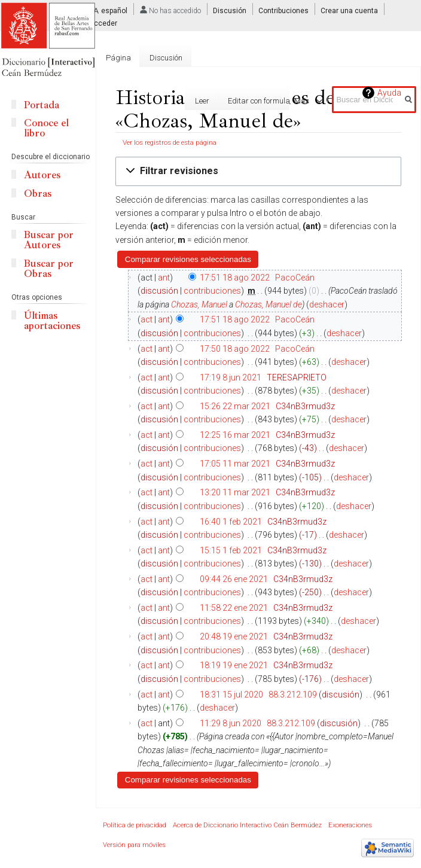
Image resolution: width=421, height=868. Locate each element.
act (147, 319)
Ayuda (389, 93)
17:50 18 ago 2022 (235, 349)
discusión (159, 291)
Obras (38, 194)
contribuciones (212, 291)
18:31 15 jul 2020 (231, 695)
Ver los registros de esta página (170, 142)
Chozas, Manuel (199, 304)
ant (164, 278)
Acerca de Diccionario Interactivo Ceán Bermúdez (247, 825)
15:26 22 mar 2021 (235, 406)
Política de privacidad (135, 825)
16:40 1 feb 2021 (231, 522)
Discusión (230, 11)
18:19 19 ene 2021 (234, 665)
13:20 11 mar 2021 (235, 492)
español (114, 11)
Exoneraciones (350, 825)
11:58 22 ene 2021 (234, 608)
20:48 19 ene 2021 (234, 636)
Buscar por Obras (49, 269)
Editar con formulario (244, 101)
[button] (258, 171)
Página (118, 58)
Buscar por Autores (49, 240)
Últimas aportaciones (52, 321)
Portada (42, 105)
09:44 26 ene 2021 (234, 579)
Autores (42, 175)
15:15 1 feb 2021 (231, 550)
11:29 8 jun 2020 (231, 723)
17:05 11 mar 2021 (235, 464)
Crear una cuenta (349, 11)
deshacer (327, 304)
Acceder (103, 23)
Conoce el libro (46, 128)
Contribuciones (283, 11)
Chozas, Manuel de (269, 304)
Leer (183, 101)
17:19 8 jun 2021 (231, 377)
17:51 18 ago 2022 (235, 278)
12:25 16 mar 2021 (235, 435)
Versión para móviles (134, 845)
